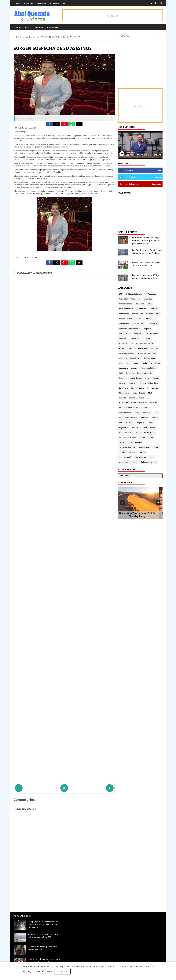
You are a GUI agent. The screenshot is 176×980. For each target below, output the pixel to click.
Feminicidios (135, 358)
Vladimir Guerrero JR (148, 462)
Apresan (154, 309)
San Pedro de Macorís (128, 437)
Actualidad (148, 299)
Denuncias (153, 324)
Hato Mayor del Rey (145, 373)
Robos (153, 428)
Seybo (156, 447)
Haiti (121, 373)
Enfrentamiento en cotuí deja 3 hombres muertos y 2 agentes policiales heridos (146, 240)
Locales (28, 27)
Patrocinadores (125, 413)
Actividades (136, 299)
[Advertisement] (64, 892)
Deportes (39, 27)
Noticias (153, 403)
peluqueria (147, 413)
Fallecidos (123, 358)
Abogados (152, 294)
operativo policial (131, 408)
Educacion (123, 343)
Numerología (53, 27)
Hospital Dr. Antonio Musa (139, 378)
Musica (141, 398)
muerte (132, 398)
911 (121, 294)
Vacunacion (124, 462)
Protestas (130, 423)
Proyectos (141, 423)
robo (145, 428)
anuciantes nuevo (126, 309)
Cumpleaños (124, 324)
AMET (149, 304)
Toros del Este (141, 457)
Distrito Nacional (152, 334)
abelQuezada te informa (135, 294)
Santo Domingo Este (127, 447)
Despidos (138, 334)
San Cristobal (149, 432)
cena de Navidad (126, 319)
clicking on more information (38, 971)
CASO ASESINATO (153, 314)
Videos (134, 462)
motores (123, 398)
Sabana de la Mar (126, 432)
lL (148, 388)
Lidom (141, 388)
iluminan (123, 383)
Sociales (122, 452)
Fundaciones (147, 363)
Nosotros (28, 3)
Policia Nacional (131, 418)
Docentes (123, 338)
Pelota (137, 413)
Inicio (18, 27)
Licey (133, 388)
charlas (139, 319)
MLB (150, 393)
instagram (54, 3)
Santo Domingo (136, 442)
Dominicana (135, 338)
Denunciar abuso (75, 919)
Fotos (128, 363)
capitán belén (138, 314)
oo (120, 408)
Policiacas (145, 418)
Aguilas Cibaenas (126, 304)
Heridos (122, 378)
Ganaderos (123, 368)
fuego (136, 363)
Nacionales (124, 403)
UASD (152, 457)
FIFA (121, 363)
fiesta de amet (149, 358)
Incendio (133, 383)
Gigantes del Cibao (148, 368)
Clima (147, 319)
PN (120, 418)
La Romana (124, 388)
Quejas (151, 423)
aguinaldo (140, 304)
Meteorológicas (139, 393)
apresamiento (142, 309)
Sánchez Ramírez (146, 437)
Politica (155, 418)
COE (154, 319)
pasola (144, 408)
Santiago (123, 442)
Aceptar (63, 972)
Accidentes (123, 299)
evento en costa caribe (147, 353)
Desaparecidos (125, 334)
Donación (147, 338)
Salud (138, 432)
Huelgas (156, 378)
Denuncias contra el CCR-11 (130, 329)
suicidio (142, 452)
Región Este (124, 428)
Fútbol (158, 363)
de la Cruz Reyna (139, 324)
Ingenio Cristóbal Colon (149, 383)
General (134, 368)
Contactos (41, 3)
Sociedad (133, 452)
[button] (49, 124)
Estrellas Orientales (127, 353)
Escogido (155, 348)
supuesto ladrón (126, 457)
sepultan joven (144, 447)
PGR (157, 413)
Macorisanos (124, 393)
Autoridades (124, 314)
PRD (121, 423)
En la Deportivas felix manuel (142, 343)
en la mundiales (125, 348)
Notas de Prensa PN (139, 403)
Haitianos (130, 373)
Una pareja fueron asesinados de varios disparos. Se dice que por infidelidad (43, 925)
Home (18, 3)
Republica (136, 428)
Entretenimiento (141, 348)
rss (64, 3)
